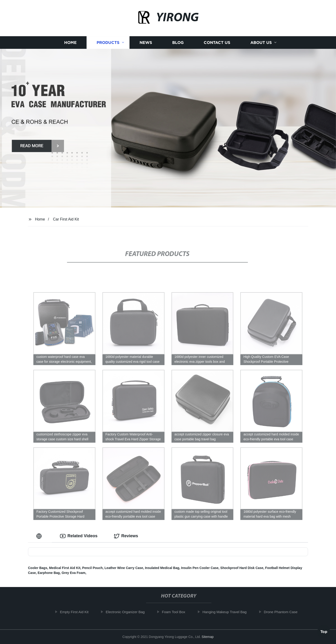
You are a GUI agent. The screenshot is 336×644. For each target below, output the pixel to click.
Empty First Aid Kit (79, 612)
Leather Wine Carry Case (124, 568)
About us (261, 43)
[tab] (40, 536)
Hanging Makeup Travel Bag (229, 612)
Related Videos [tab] (79, 536)
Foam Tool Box (178, 612)
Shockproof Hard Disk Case (242, 568)
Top (324, 631)
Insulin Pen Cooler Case (200, 568)
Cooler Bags (38, 568)
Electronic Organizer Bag (130, 612)
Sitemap (208, 637)
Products (108, 43)
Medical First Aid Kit (65, 568)
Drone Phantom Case (285, 612)
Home (70, 43)
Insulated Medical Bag (162, 568)
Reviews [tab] (126, 536)
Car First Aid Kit (66, 219)
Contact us (217, 43)
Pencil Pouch (92, 568)
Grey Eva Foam (73, 573)
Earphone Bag (49, 573)
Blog (178, 43)
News (146, 43)
